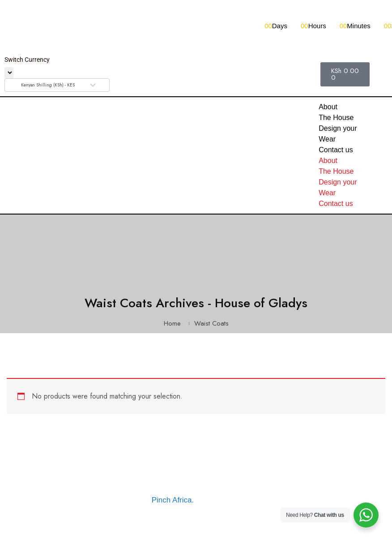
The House (336, 118)
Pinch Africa (172, 500)
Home (172, 323)
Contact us (336, 150)
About (328, 107)
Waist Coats (211, 323)
